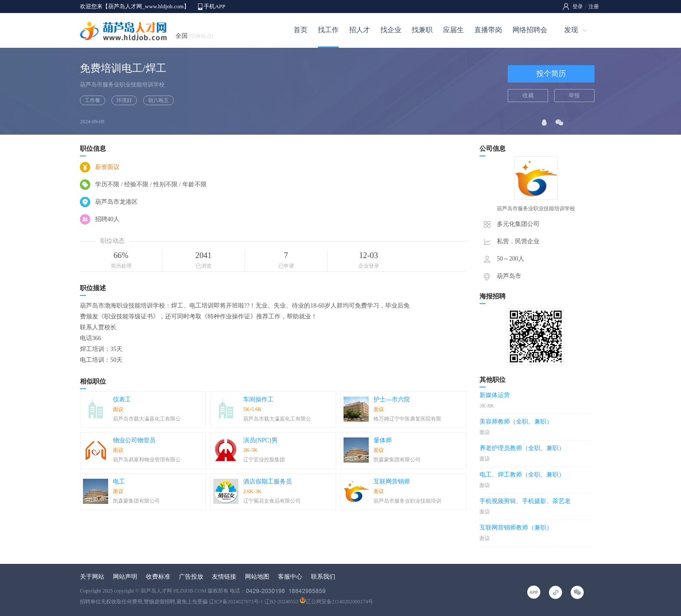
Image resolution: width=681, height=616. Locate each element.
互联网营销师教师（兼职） (516, 528)
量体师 (383, 440)
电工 (119, 482)
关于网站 (92, 577)
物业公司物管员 (134, 440)
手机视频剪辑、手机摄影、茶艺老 (525, 501)
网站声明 (125, 577)
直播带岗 (488, 30)
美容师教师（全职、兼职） (516, 422)
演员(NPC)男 (260, 440)
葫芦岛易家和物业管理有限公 (147, 460)
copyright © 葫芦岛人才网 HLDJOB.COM (160, 591)
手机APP (215, 6)
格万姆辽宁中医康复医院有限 (407, 419)
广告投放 (191, 577)
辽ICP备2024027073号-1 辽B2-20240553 (254, 602)
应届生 (453, 30)
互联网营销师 (392, 482)
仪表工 (122, 399)
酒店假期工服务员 (268, 482)
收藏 (528, 95)
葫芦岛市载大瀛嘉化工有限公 (147, 419)
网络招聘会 (530, 30)
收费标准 (158, 577)
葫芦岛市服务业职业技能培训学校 (122, 84)
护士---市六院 (392, 399)
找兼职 (422, 30)
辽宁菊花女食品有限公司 (272, 501)
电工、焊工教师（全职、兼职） (522, 475)
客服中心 (290, 577)
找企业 (391, 30)
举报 (574, 95)
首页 (301, 30)
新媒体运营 (495, 395)
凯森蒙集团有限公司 (397, 460)
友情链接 (224, 577)
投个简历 (551, 74)
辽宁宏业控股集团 (264, 460)
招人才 (360, 30)
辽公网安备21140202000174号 (337, 602)
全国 (194, 36)
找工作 (328, 30)
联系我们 (323, 577)
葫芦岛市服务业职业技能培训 (407, 501)
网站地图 (257, 577)
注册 (594, 7)
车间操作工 (258, 399)
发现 (571, 30)
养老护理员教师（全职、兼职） (522, 448)
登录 (578, 7)
